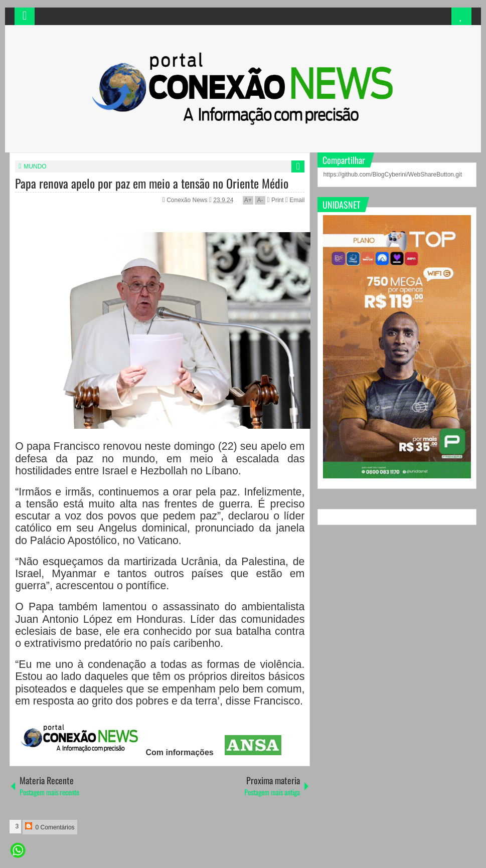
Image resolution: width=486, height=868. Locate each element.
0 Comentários (50, 827)
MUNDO (35, 166)
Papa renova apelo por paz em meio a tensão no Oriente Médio (152, 183)
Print (275, 200)
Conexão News (188, 200)
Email (295, 200)
